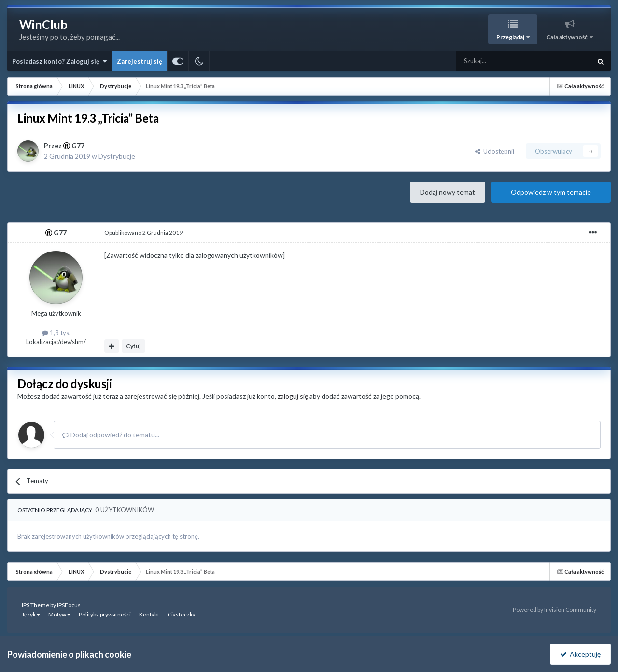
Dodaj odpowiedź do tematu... (111, 435)
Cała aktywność (567, 37)
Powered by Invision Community (555, 609)
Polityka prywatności (105, 614)
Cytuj (133, 346)
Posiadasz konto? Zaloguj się (59, 61)
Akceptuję (580, 654)
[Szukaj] (501, 61)
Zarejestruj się (140, 61)
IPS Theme (35, 605)
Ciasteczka (182, 614)
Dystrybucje (117, 156)
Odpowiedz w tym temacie (551, 192)
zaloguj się (293, 396)
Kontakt (149, 614)
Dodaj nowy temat (448, 192)
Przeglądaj (511, 37)
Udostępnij (495, 151)
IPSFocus (69, 605)
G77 (78, 146)
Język (31, 614)
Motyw (59, 614)
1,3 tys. (56, 333)
